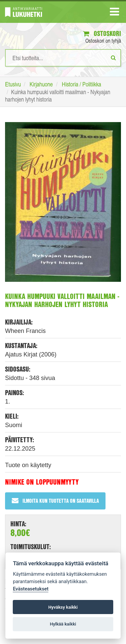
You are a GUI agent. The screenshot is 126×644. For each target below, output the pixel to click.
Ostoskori (102, 33)
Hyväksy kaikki (63, 607)
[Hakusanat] (63, 58)
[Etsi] (113, 58)
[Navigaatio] (114, 13)
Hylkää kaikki (63, 624)
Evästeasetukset (31, 589)
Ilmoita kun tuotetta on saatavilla (55, 501)
